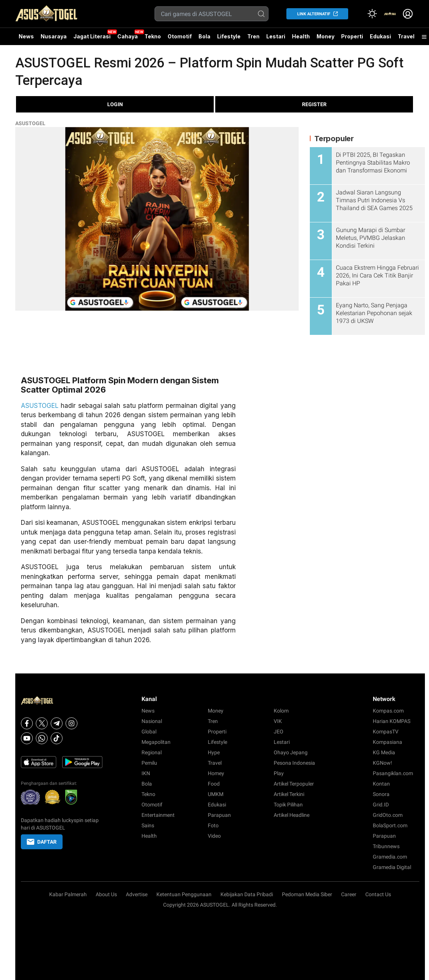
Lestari (276, 39)
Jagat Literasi (92, 36)
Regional (152, 752)
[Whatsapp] (42, 738)
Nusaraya (54, 36)
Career (349, 894)
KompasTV (386, 732)
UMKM (216, 794)
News (26, 36)
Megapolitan (156, 742)
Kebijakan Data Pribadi (247, 894)
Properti (352, 36)
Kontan (381, 784)
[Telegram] (57, 723)
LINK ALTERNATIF (314, 14)
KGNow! (382, 763)
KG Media (384, 752)
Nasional (152, 721)
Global (149, 732)
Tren (253, 36)
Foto (213, 825)
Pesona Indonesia (294, 763)
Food (214, 784)
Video (214, 836)
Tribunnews (386, 846)
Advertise (137, 894)
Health (301, 36)
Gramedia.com (390, 857)
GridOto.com (388, 815)
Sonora (381, 794)
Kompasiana (387, 742)
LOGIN (115, 104)
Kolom (281, 711)
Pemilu (149, 763)
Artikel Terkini (289, 794)
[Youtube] (27, 738)
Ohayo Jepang (291, 752)
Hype (214, 752)
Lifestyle (229, 36)
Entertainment (158, 815)
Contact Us (378, 894)
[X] (42, 723)
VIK (278, 721)
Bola (204, 36)
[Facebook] (27, 723)
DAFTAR (42, 842)
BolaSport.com (390, 825)
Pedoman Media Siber (307, 894)
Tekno (153, 36)
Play (279, 773)
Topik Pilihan (288, 805)
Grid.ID (381, 805)
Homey (216, 773)
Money (325, 36)
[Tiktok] (57, 738)
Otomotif (180, 36)
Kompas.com (388, 711)
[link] (390, 14)
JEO (279, 732)
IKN (146, 773)
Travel (406, 36)
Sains (148, 825)
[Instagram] (71, 723)
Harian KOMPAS (392, 721)
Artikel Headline (292, 815)
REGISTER (314, 104)
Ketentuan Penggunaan (184, 894)
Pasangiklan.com (393, 773)
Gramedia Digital (392, 867)
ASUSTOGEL (30, 123)
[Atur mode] (372, 14)
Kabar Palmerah (68, 894)
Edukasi (380, 36)
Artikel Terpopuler (294, 784)
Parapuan (219, 815)
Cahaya (128, 36)
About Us (106, 894)
